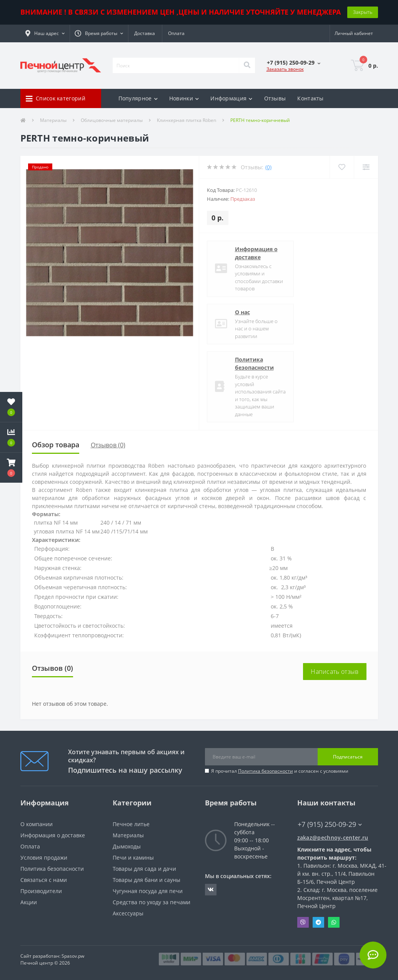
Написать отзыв (335, 672)
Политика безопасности (254, 363)
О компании (37, 824)
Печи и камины (133, 857)
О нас (242, 312)
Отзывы (275, 98)
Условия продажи (44, 857)
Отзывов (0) (108, 445)
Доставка (145, 33)
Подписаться (348, 757)
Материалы (53, 120)
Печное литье (131, 824)
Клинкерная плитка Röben (187, 120)
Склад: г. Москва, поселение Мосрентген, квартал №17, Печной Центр (337, 898)
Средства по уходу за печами (152, 902)
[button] (45, 33)
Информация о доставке (256, 253)
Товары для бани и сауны (147, 880)
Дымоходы (127, 846)
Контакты (310, 98)
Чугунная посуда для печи (148, 891)
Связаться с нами (44, 880)
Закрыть (363, 12)
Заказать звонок (285, 69)
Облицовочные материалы (112, 120)
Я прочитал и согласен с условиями (280, 771)
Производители (41, 891)
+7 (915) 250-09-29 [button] (330, 824)
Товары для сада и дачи (144, 869)
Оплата (176, 33)
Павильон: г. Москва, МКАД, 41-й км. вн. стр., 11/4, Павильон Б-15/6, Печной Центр (342, 874)
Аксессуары (128, 913)
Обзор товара (56, 445)
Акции (29, 902)
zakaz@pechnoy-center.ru (333, 837)
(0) (268, 167)
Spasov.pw (73, 956)
